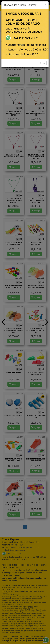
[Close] (46, 5)
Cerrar (42, 63)
